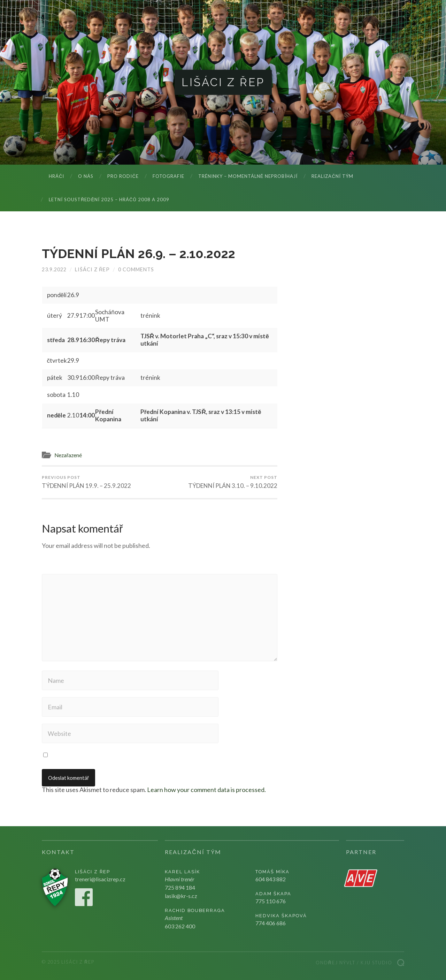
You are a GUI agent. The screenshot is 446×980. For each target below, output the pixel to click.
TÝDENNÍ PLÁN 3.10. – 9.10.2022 (233, 482)
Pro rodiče (123, 176)
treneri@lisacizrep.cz (100, 879)
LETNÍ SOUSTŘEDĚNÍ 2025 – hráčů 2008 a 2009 (109, 199)
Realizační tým (332, 176)
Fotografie (168, 176)
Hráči (56, 176)
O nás (86, 176)
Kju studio (376, 963)
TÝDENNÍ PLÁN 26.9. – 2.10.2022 (139, 254)
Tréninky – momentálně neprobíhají (248, 176)
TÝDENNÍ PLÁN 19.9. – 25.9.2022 (86, 482)
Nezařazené (68, 455)
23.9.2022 (54, 269)
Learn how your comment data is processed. (206, 790)
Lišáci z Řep (223, 82)
